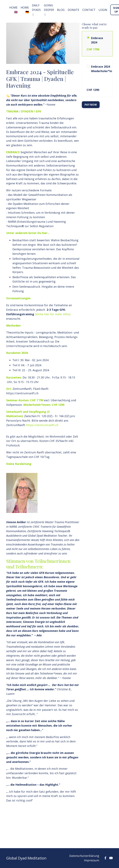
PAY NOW (91, 105)
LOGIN (103, 10)
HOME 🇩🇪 (25, 10)
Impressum (92, 860)
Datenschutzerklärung (84, 856)
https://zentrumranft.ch (42, 425)
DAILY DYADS (36, 10)
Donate (73, 10)
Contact (89, 10)
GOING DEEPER (49, 10)
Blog (61, 10)
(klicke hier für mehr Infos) (53, 314)
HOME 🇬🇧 (13, 10)
